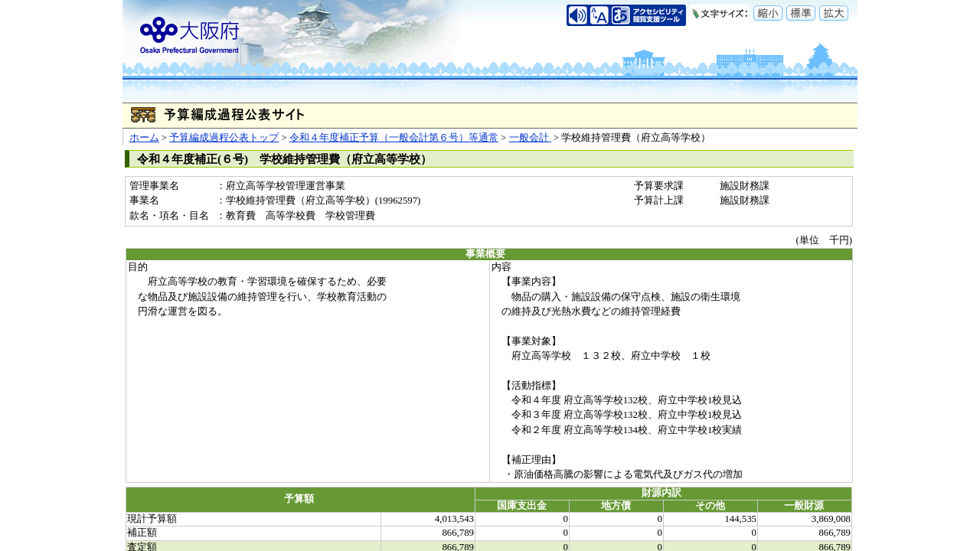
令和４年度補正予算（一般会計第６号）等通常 (394, 138)
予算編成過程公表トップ (224, 138)
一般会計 (530, 138)
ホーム (144, 138)
